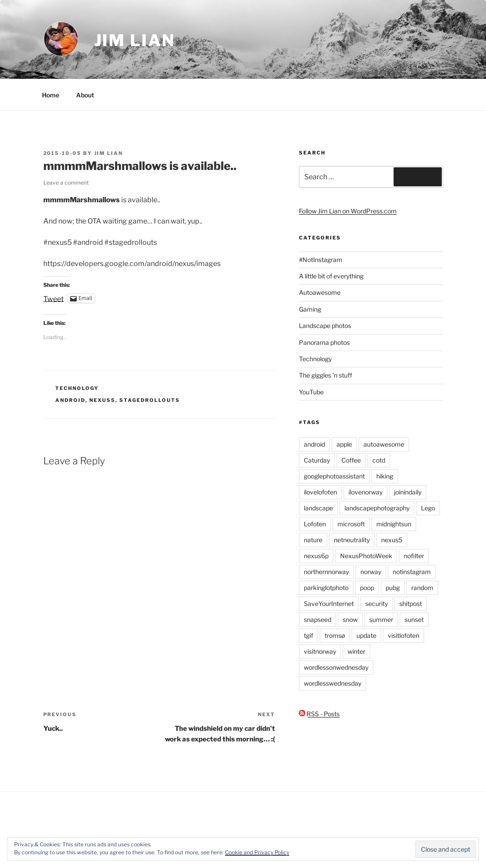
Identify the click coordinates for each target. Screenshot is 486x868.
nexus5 (102, 400)
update (366, 635)
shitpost (411, 604)
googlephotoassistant (334, 476)
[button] (61, 39)
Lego (428, 508)
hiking (385, 476)
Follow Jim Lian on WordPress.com (348, 211)
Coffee (351, 460)
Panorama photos (324, 342)
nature (313, 540)
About (85, 95)
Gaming (310, 309)
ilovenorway (365, 492)
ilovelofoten (320, 492)
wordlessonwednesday (336, 667)
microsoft (351, 524)
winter (356, 651)
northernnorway (326, 572)
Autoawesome (320, 292)
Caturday (317, 460)
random (422, 588)
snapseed (318, 619)
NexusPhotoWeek (366, 556)
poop (367, 588)
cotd (379, 460)
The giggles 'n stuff (325, 375)
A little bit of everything (331, 276)
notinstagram (412, 572)
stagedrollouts (150, 400)
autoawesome (384, 444)
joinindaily (408, 492)
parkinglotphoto (326, 588)
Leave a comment (66, 183)
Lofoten (315, 524)
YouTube (311, 392)
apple (344, 444)
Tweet (54, 298)
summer (381, 619)
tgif (308, 635)
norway (371, 572)
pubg (393, 588)
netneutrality (352, 540)
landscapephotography (377, 508)
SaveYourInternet (329, 604)
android (70, 400)
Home (51, 95)
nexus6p (316, 556)
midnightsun (394, 524)
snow (350, 619)
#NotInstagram (321, 260)
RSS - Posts (319, 714)
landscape (318, 508)
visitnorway (320, 651)
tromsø (335, 635)
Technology (77, 388)
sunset (414, 619)
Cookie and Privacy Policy (257, 852)
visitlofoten (404, 635)
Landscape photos (325, 326)
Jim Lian (135, 40)
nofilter (414, 556)
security (377, 604)
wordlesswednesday (333, 683)
